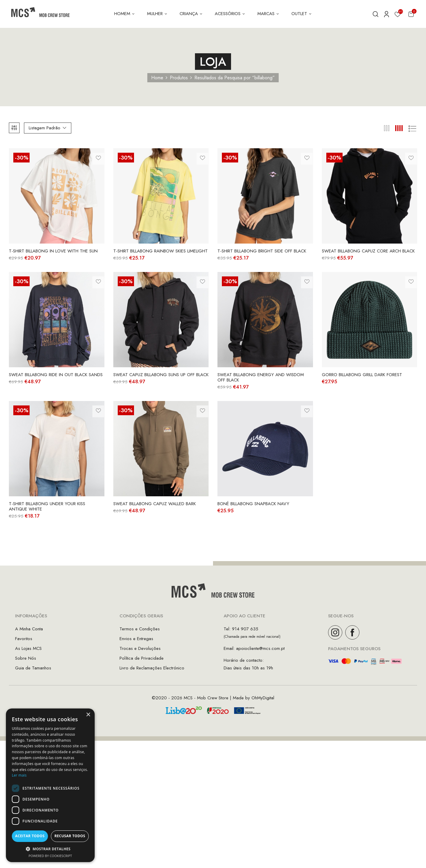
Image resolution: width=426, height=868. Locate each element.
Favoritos (24, 639)
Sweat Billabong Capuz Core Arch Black (368, 251)
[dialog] (50, 785)
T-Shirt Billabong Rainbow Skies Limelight (160, 251)
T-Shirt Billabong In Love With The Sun (53, 251)
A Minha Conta (29, 629)
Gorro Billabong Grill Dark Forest (362, 375)
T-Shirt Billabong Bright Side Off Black (262, 251)
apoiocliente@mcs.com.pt (260, 648)
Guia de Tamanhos (33, 668)
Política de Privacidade (142, 658)
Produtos (179, 78)
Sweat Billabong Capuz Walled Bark (155, 504)
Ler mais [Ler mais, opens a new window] (19, 775)
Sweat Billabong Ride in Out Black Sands (56, 375)
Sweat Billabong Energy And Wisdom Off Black (261, 377)
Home (157, 78)
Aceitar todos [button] (30, 836)
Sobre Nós (26, 658)
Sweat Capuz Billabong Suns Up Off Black (161, 375)
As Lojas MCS (28, 648)
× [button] (88, 715)
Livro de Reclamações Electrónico (152, 668)
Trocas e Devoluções (140, 648)
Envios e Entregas (136, 639)
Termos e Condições (140, 629)
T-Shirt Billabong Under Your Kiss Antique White (47, 506)
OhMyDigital (263, 698)
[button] (411, 14)
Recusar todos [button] (70, 836)
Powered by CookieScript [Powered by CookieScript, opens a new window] (50, 856)
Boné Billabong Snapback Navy (253, 504)
